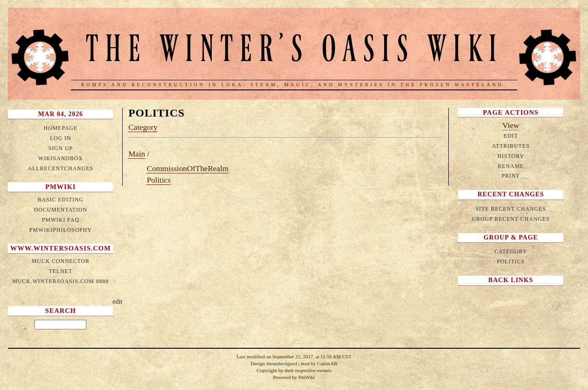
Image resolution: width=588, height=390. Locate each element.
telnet (60, 271)
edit (118, 301)
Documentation (61, 210)
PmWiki (61, 187)
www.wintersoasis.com (60, 248)
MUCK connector (61, 261)
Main (137, 154)
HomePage (61, 128)
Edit (511, 136)
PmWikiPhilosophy (61, 230)
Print (511, 176)
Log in (61, 138)
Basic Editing (61, 200)
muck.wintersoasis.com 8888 (61, 281)
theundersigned (281, 363)
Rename (511, 166)
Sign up (60, 148)
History (511, 156)
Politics (156, 113)
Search (60, 311)
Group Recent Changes (511, 219)
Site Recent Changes (511, 209)
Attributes (511, 146)
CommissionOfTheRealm (187, 169)
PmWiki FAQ (60, 220)
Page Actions (511, 112)
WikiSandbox (60, 158)
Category (143, 127)
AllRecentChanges (61, 168)
